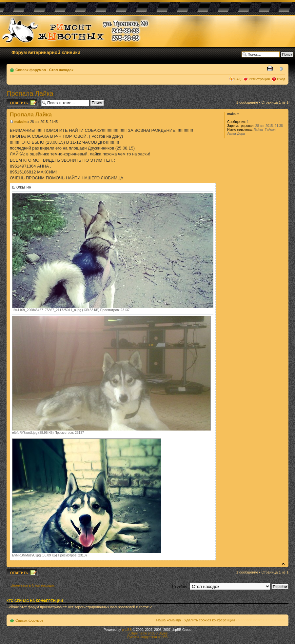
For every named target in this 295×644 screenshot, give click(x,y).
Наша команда (168, 620)
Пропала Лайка (30, 93)
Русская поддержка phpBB (147, 637)
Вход (281, 79)
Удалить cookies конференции (210, 620)
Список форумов (31, 70)
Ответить (22, 103)
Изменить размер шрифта (280, 69)
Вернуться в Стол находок (32, 585)
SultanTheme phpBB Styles (147, 633)
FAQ (238, 79)
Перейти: (180, 586)
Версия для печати (270, 69)
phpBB (127, 630)
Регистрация (259, 79)
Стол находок (61, 70)
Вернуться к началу (283, 564)
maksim (20, 122)
